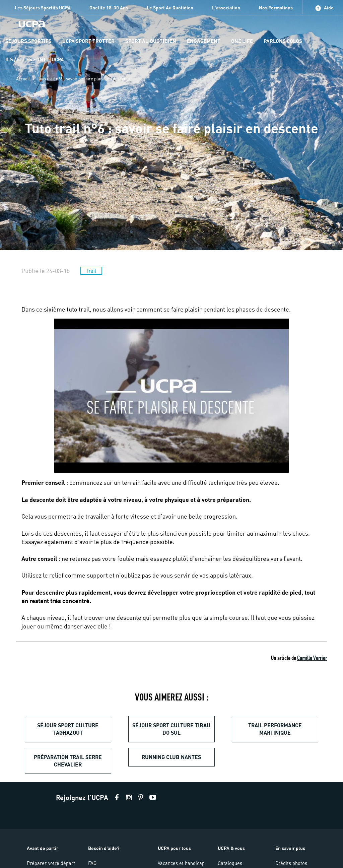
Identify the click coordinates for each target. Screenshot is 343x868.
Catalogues (230, 863)
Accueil (23, 79)
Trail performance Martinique (275, 729)
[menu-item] (28, 41)
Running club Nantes (171, 757)
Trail (91, 271)
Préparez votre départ (51, 863)
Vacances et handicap (181, 863)
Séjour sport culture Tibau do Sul (171, 729)
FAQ (92, 863)
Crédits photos (291, 863)
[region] (171, 125)
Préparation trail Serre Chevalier (68, 761)
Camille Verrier (312, 657)
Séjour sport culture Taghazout (68, 729)
